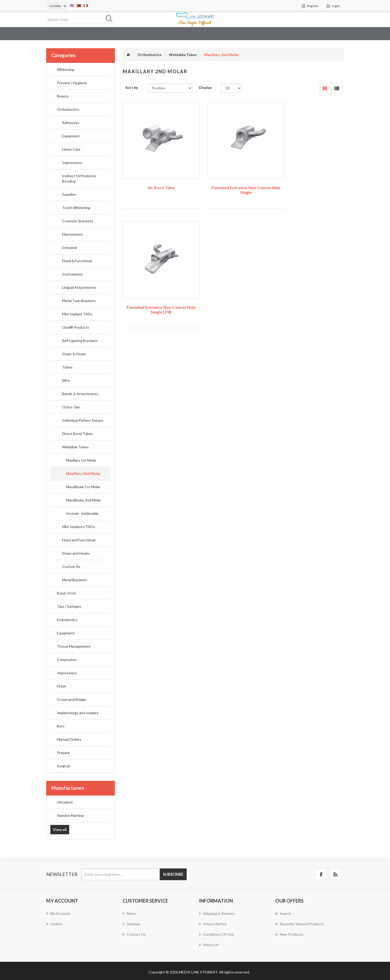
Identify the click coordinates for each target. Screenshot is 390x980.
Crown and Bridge (72, 700)
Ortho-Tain (71, 407)
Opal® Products (76, 327)
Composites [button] (358, 34)
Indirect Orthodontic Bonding (79, 179)
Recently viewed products (300, 924)
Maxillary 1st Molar (81, 460)
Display (205, 88)
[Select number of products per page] (231, 88)
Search (283, 914)
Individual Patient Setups (83, 421)
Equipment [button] (327, 34)
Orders (54, 924)
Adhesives (71, 123)
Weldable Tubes (75, 447)
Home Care (71, 149)
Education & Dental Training (38, 34)
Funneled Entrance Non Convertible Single (233, 182)
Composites (67, 660)
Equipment (71, 136)
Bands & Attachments (80, 394)
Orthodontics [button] (188, 34)
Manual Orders (69, 740)
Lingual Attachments (79, 288)
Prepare (63, 753)
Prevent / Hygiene (72, 83)
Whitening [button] (87, 34)
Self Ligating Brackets (80, 341)
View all (60, 829)
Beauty (157, 34)
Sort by (132, 88)
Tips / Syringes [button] (257, 34)
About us (209, 945)
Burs (61, 726)
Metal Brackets (75, 580)
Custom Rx (71, 567)
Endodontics (67, 620)
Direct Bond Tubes (78, 434)
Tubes (67, 367)
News (129, 913)
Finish (62, 686)
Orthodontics (68, 110)
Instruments (72, 274)
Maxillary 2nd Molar (83, 474)
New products (289, 934)
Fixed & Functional (77, 261)
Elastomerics (73, 234)
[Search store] (80, 20)
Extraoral (69, 248)
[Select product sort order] (170, 88)
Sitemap (131, 924)
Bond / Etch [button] (223, 34)
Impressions (72, 163)
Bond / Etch (66, 593)
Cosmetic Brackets (78, 221)
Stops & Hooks (74, 354)
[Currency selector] (57, 6)
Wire (66, 381)
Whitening (66, 70)
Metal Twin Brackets (79, 301)
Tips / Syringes (69, 607)
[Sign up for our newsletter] (121, 874)
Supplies (69, 195)
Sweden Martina (70, 815)
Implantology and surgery (78, 713)
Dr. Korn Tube (157, 179)
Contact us (134, 934)
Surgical (63, 766)
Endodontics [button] (294, 34)
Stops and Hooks (76, 553)
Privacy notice (213, 924)
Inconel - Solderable (82, 514)
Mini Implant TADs (77, 314)
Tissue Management (74, 647)
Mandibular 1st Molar (83, 487)
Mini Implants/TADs (78, 527)
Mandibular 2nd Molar (84, 500)
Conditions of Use (216, 934)
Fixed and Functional (79, 540)
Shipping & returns (217, 913)
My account (58, 913)
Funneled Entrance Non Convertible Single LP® (310, 182)
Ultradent (65, 802)
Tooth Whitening (76, 208)
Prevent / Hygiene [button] (124, 34)
